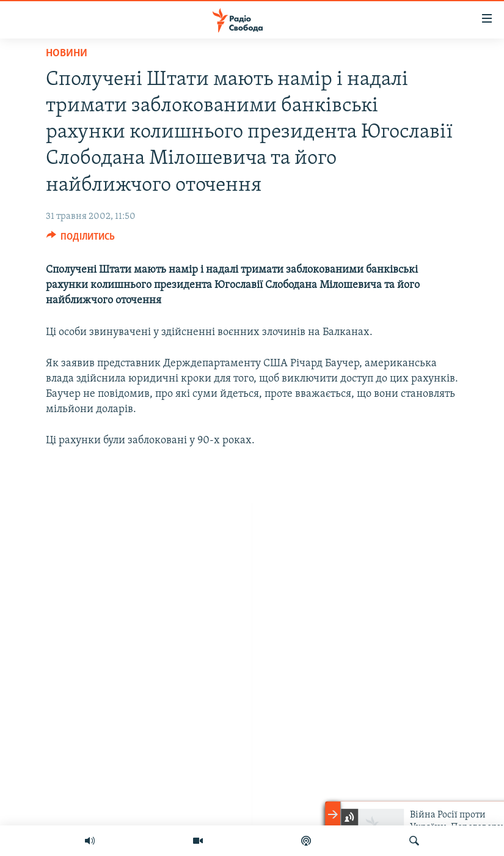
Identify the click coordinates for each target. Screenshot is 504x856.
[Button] (81, 240)
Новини (67, 53)
